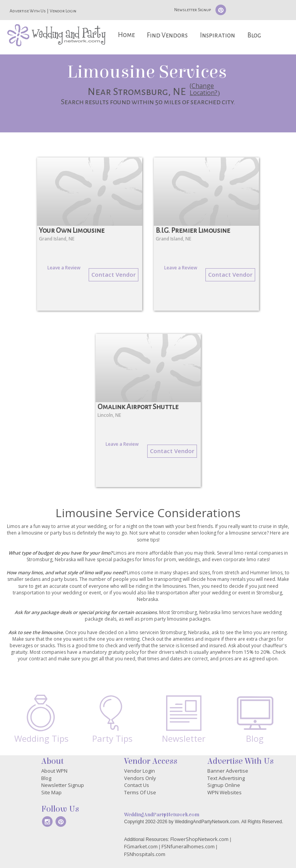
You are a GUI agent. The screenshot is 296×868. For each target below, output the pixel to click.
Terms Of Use (140, 792)
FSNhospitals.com (145, 854)
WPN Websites (225, 792)
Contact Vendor (114, 274)
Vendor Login (63, 11)
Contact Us (137, 785)
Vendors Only (140, 778)
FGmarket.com (141, 846)
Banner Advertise (228, 771)
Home (126, 35)
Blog (254, 35)
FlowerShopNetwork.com (199, 839)
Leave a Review (64, 268)
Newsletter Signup (193, 10)
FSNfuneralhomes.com (188, 846)
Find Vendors (167, 35)
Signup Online (224, 785)
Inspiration (218, 35)
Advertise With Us (28, 11)
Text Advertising (226, 778)
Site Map (51, 792)
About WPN (54, 771)
